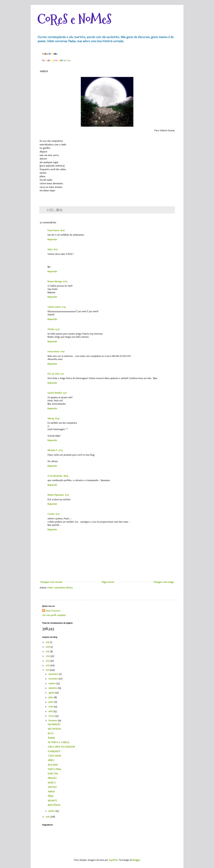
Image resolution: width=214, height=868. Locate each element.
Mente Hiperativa (56, 495)
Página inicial (108, 582)
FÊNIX (51, 796)
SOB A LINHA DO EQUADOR (61, 747)
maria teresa (53, 352)
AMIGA (51, 792)
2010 (48, 817)
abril (51, 711)
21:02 (65, 281)
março (52, 716)
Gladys (51, 329)
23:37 (57, 329)
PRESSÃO (52, 778)
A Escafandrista (55, 476)
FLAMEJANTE (54, 751)
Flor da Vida (53, 374)
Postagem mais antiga (164, 582)
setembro (53, 688)
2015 (48, 651)
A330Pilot (113, 860)
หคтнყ (51, 418)
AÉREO (51, 760)
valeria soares (54, 307)
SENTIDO (52, 787)
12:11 (62, 374)
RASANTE (52, 801)
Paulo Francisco (53, 611)
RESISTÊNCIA (54, 805)
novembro (54, 679)
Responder (52, 239)
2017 (48, 642)
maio (51, 707)
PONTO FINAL (55, 769)
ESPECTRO (53, 774)
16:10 (56, 249)
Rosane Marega (55, 281)
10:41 (62, 352)
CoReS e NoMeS (74, 19)
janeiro (52, 811)
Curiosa (51, 514)
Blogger (136, 860)
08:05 (66, 476)
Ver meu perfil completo (54, 615)
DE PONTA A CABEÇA (59, 742)
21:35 (64, 307)
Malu (50, 249)
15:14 (67, 495)
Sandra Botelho (55, 393)
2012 (48, 665)
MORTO (52, 783)
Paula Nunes (53, 230)
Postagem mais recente (51, 582)
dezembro (54, 674)
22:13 (61, 450)
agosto (52, 693)
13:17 (65, 393)
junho (51, 702)
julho (51, 697)
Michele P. (52, 450)
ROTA (51, 734)
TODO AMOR (54, 756)
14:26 (62, 230)
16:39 (57, 418)
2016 (48, 647)
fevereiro (53, 721)
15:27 (57, 514)
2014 (48, 656)
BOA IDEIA (53, 765)
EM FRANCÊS (54, 725)
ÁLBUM (51, 738)
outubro (52, 683)
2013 (48, 661)
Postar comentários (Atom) (60, 588)
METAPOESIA (54, 729)
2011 (48, 670)
